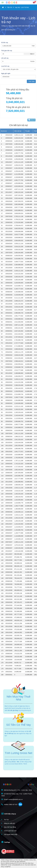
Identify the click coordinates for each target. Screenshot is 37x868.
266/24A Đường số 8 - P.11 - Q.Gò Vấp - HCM (17, 790)
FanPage (6, 842)
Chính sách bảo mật (9, 831)
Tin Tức (5, 820)
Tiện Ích (10, 7)
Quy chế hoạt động (9, 827)
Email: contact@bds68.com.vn (12, 799)
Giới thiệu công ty (9, 814)
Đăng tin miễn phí (8, 823)
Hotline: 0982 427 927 (9, 804)
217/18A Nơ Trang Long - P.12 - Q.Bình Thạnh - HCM (17, 795)
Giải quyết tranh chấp (9, 834)
